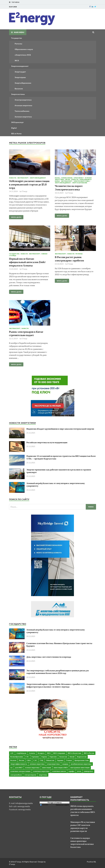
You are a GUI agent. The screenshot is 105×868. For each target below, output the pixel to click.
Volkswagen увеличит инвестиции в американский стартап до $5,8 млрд (29, 184)
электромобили (16, 775)
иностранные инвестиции (80, 768)
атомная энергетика (37, 764)
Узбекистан (50, 760)
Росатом (13, 760)
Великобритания (17, 757)
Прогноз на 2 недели (62, 805)
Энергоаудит (20, 72)
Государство (17, 38)
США (29, 760)
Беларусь (41, 753)
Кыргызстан (82, 757)
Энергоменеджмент (20, 66)
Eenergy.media (67, 178)
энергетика (43, 775)
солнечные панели (59, 771)
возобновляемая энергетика (81, 764)
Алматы (32, 753)
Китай (72, 757)
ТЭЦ (41, 760)
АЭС (12, 753)
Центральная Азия (82, 760)
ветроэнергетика (53, 764)
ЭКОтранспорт (17, 122)
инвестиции (47, 768)
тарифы (71, 771)
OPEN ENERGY (79, 178)
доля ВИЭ (19, 768)
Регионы (18, 44)
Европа (44, 757)
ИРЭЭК (68, 179)
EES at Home (16, 133)
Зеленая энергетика (23, 117)
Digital (14, 128)
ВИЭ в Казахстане (74, 753)
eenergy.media (24, 806)
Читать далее (15, 217)
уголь (79, 771)
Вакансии (19, 89)
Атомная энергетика (23, 105)
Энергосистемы (18, 94)
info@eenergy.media (24, 803)
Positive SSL (91, 862)
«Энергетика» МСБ (23, 55)
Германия (35, 757)
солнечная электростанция (20, 771)
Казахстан (63, 757)
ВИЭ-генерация (59, 753)
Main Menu (19, 32)
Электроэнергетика (23, 100)
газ (11, 768)
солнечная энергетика (41, 771)
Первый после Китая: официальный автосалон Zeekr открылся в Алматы (27, 262)
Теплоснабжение (22, 111)
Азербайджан (21, 753)
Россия (21, 760)
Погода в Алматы (55, 803)
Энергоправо (20, 77)
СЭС (35, 760)
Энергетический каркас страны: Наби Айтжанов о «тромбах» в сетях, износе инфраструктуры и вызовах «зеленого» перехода (60, 685)
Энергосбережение (23, 83)
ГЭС (27, 757)
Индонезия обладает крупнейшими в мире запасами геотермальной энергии (60, 429)
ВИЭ (49, 753)
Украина (60, 760)
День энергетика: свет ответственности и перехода (49, 657)
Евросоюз (53, 757)
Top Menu (15, 2)
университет (88, 771)
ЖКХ (17, 60)
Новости (12, 178)
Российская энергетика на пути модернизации (47, 442)
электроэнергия (30, 775)
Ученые (69, 760)
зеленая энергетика (32, 768)
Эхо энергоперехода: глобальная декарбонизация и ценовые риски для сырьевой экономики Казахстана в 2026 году (58, 672)
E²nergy (25, 191)
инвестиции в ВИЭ (61, 768)
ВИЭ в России (89, 753)
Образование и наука (24, 49)
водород (65, 764)
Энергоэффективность (19, 764)
